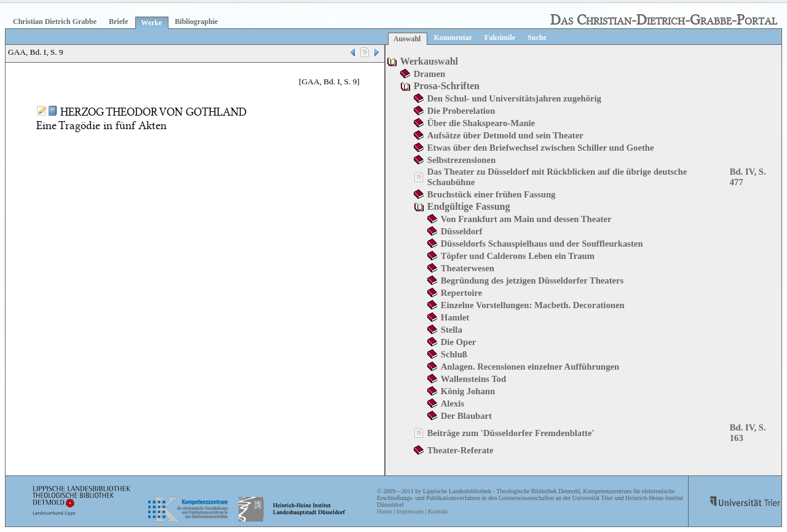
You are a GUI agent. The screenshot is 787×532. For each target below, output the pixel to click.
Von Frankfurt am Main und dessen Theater (526, 219)
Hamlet (455, 317)
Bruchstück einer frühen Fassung (492, 194)
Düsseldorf (462, 231)
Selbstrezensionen (461, 160)
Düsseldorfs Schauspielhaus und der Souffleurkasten (542, 244)
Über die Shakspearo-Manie (481, 123)
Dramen (429, 74)
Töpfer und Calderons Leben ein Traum (518, 256)
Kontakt (438, 511)
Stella (452, 330)
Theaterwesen (468, 268)
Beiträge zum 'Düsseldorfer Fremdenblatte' (511, 433)
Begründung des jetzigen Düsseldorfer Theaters (532, 280)
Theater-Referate (461, 450)
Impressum (409, 511)
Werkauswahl (429, 61)
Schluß (454, 354)
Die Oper (458, 342)
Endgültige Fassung (469, 206)
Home (384, 511)
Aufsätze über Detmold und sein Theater (505, 135)
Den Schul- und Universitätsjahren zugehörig (514, 98)
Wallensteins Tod (473, 379)
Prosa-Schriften (447, 86)
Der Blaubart (466, 416)
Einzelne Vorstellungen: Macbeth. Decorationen (533, 305)
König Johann (468, 391)
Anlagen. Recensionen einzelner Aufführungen (530, 367)
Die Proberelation (461, 111)
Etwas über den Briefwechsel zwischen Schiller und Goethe (541, 148)
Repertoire (461, 293)
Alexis (453, 403)
